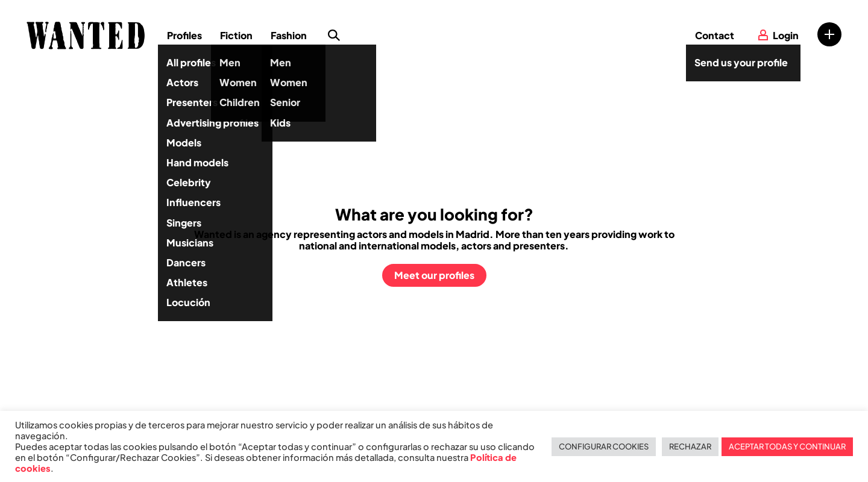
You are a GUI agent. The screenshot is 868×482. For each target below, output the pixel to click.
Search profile (334, 36)
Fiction (236, 35)
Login (786, 35)
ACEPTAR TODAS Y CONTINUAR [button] (787, 446)
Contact (715, 35)
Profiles (184, 35)
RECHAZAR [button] (690, 446)
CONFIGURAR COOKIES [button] (604, 446)
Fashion (289, 35)
